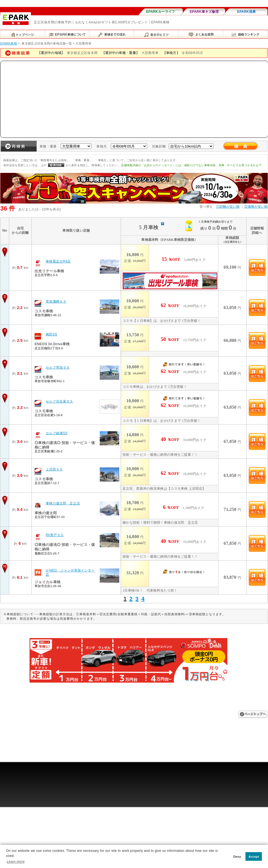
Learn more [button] (16, 862)
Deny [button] (237, 857)
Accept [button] (254, 857)
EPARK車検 (9, 43)
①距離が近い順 (228, 207)
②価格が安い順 (256, 207)
